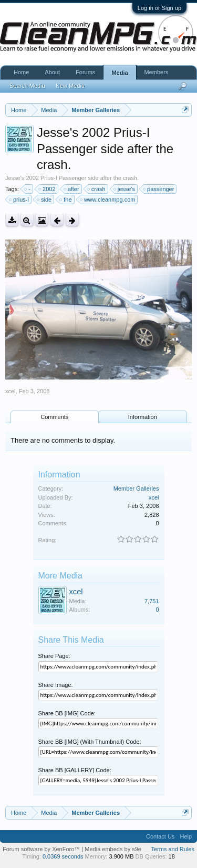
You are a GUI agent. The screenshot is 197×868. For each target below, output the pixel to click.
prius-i (19, 199)
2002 (47, 189)
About (52, 72)
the (66, 199)
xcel (11, 391)
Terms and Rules (173, 849)
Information (143, 417)
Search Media (27, 86)
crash (97, 189)
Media (120, 73)
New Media (70, 86)
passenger (159, 189)
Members (157, 72)
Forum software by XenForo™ (42, 849)
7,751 (152, 601)
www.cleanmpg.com (108, 199)
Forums (85, 72)
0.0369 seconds (63, 856)
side (45, 199)
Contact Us (160, 836)
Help (186, 836)
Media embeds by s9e (113, 849)
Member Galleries (136, 488)
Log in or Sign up (159, 8)
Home (21, 72)
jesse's (125, 189)
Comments (54, 417)
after (72, 189)
